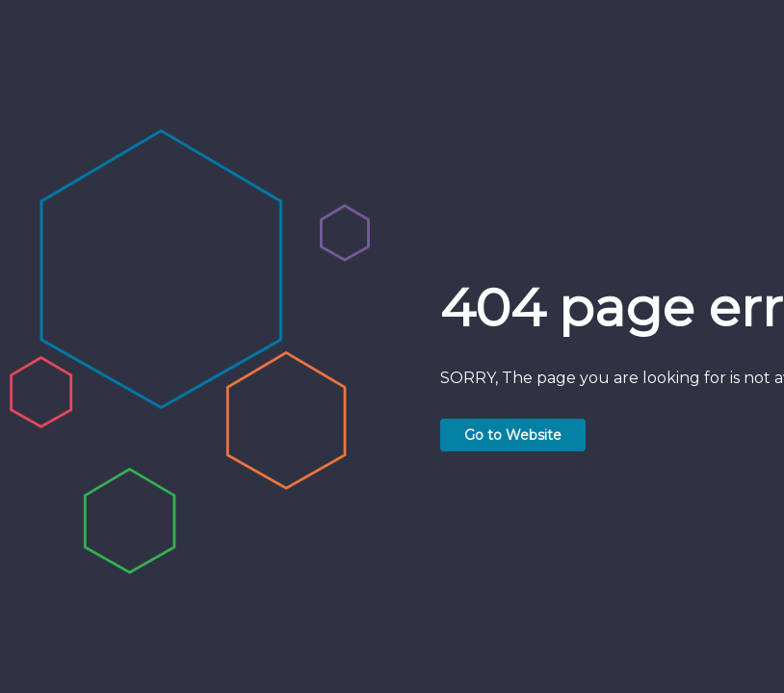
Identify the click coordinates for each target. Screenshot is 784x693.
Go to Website (513, 435)
